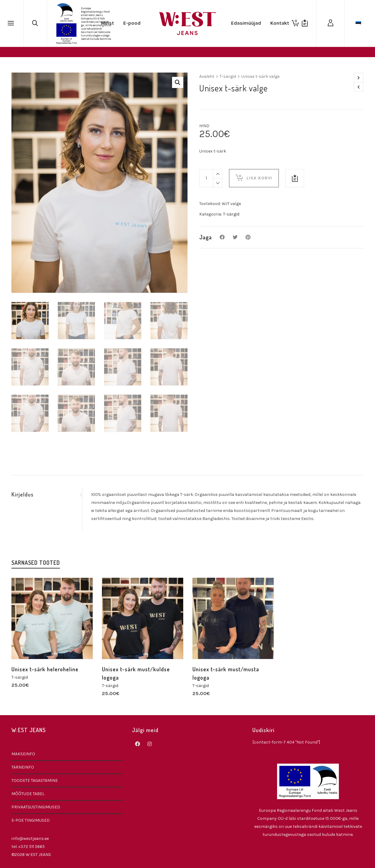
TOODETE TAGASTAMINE (35, 780)
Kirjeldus (23, 494)
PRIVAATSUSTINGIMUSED (36, 807)
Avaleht (207, 76)
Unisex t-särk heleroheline (45, 669)
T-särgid (228, 76)
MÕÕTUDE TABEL (28, 794)
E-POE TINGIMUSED (31, 820)
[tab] (47, 494)
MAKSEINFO (23, 754)
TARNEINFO (23, 767)
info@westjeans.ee (30, 839)
